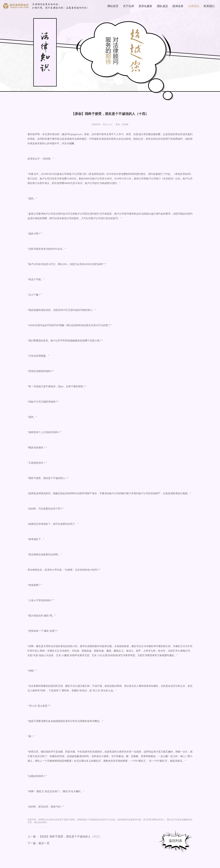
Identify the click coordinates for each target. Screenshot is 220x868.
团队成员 (162, 6)
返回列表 (176, 841)
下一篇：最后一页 (38, 843)
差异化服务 (145, 6)
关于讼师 (128, 6)
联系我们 (209, 6)
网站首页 (113, 6)
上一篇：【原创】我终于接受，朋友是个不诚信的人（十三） (65, 837)
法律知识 (194, 6)
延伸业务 (178, 6)
